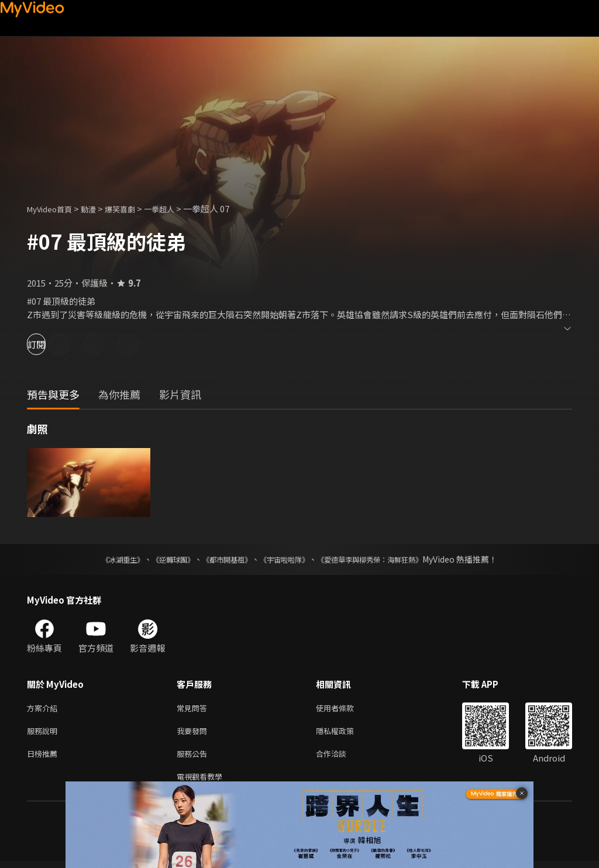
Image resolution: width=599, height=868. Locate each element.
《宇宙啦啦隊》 (287, 559)
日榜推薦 (44, 758)
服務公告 (194, 758)
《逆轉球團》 (160, 559)
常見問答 (194, 709)
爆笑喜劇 (133, 209)
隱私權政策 (345, 733)
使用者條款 (345, 709)
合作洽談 (340, 758)
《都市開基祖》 (221, 559)
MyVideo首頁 (54, 209)
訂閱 (50, 344)
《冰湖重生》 (102, 559)
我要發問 (194, 733)
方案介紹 (44, 709)
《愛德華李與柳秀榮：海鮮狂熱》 (385, 559)
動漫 (98, 209)
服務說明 (44, 733)
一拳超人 (177, 209)
